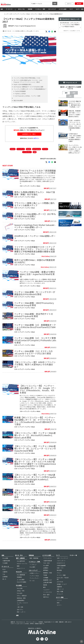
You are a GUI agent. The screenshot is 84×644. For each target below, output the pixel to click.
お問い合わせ (68, 622)
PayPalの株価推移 (20, 91)
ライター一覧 (73, 555)
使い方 (4, 579)
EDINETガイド (61, 563)
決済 (35, 152)
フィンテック (21, 149)
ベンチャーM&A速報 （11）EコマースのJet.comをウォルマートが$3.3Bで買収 (33, 352)
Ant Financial (37, 149)
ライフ (71, 9)
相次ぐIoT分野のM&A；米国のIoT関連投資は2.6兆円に (35, 261)
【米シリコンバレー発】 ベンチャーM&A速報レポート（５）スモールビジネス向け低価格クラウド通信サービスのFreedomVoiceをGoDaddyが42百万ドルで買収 (35, 463)
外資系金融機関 (61, 565)
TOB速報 (5, 563)
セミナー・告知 (80, 9)
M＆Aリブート (21, 568)
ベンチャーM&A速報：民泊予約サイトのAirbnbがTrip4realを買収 (34, 315)
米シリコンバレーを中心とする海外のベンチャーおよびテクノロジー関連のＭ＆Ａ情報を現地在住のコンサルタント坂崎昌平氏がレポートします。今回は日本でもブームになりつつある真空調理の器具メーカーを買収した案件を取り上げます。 (37, 179)
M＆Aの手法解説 (21, 582)
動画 (18, 566)
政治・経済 (46, 595)
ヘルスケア (46, 590)
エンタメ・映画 (61, 575)
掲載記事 (61, 622)
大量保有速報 (6, 561)
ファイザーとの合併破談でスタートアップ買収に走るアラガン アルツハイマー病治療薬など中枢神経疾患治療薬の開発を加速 (35, 249)
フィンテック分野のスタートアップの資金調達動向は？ (30, 89)
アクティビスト (47, 558)
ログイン (69, 4)
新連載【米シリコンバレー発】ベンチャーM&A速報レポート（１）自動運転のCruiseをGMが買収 (37, 522)
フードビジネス (48, 592)
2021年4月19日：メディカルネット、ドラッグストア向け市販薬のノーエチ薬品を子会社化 (70, 25)
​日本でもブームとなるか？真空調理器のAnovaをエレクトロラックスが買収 (38, 172)
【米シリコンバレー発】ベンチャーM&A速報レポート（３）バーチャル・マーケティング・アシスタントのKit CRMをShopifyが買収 (35, 494)
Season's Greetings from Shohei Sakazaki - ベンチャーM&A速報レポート (35, 226)
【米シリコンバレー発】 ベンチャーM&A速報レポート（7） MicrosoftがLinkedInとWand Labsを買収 (35, 435)
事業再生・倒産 (48, 573)
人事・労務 (20, 607)
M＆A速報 (5, 558)
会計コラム (20, 610)
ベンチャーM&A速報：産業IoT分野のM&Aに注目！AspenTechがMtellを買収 (37, 274)
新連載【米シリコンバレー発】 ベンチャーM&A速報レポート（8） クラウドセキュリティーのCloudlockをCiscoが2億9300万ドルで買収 (35, 421)
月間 (70, 96)
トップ (6, 14)
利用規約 (41, 622)
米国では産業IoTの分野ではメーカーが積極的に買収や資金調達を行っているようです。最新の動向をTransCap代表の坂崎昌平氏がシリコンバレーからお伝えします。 (38, 281)
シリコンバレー (27, 152)
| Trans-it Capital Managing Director (25, 26)
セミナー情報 (60, 597)
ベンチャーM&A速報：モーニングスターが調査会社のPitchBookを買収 (35, 293)
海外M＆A (46, 597)
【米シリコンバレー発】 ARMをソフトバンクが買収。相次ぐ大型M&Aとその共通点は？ (35, 364)
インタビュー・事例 (40, 9)
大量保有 (5, 572)
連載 (17, 615)
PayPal (29, 149)
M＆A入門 (19, 572)
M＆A (4, 569)
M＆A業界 (46, 565)
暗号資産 (59, 570)
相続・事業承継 (34, 558)
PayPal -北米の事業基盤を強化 (23, 84)
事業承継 (30, 9)
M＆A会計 (20, 593)
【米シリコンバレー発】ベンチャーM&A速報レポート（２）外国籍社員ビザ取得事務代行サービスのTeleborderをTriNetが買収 (35, 508)
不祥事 (45, 575)
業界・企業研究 (20, 558)
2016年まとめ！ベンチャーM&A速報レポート (35, 237)
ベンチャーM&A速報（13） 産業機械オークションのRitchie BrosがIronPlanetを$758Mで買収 (35, 327)
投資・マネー (61, 568)
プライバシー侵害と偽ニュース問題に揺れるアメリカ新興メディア (34, 204)
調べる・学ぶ (21, 9)
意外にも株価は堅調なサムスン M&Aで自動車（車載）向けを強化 (35, 193)
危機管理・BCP (48, 580)
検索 (55, 3)
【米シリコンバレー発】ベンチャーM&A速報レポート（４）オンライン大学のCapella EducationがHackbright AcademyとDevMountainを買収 (35, 478)
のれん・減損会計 (22, 596)
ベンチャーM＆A (25, 14)
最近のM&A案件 (18, 100)
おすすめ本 (60, 582)
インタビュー (33, 564)
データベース (9, 9)
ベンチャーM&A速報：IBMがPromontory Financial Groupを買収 (34, 304)
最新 (66, 93)
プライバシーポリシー (32, 622)
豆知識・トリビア (62, 584)
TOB (4, 574)
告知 (58, 603)
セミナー (59, 605)
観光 (44, 587)
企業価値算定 (21, 600)
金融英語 (59, 587)
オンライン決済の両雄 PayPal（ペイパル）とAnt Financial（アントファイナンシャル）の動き (28, 81)
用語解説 (19, 577)
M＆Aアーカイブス (22, 564)
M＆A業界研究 (21, 561)
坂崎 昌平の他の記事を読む (48, 159)
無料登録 (79, 4)
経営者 (45, 585)
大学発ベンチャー (35, 573)
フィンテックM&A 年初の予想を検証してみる (27, 78)
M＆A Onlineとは (21, 622)
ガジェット (60, 594)
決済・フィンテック (62, 558)
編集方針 (13, 622)
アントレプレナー (34, 578)
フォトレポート (61, 561)
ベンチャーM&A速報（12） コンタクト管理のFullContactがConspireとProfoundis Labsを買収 (35, 340)
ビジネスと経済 (63, 9)
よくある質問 (21, 580)
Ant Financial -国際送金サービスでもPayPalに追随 (28, 87)
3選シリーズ (60, 589)
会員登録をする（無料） (29, 134)
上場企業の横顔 (48, 582)
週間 (74, 93)
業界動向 (46, 570)
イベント (59, 600)
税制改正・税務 (21, 598)
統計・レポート (21, 612)
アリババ (45, 149)
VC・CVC (32, 581)
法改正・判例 (21, 591)
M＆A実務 (19, 585)
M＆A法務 (20, 588)
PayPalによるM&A (21, 94)
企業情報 (5, 577)
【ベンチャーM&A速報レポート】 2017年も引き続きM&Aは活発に (35, 215)
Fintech (13, 149)
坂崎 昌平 (11, 26)
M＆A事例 (32, 567)
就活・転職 (60, 591)
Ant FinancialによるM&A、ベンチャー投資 (28, 96)
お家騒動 (46, 578)
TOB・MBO (46, 563)
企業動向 (46, 568)
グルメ (59, 573)
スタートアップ (52, 9)
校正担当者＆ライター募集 (51, 622)
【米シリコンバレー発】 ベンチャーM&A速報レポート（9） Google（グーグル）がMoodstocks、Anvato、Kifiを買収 (38, 389)
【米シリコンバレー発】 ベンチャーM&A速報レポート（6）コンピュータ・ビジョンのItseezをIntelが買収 (35, 448)
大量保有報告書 (48, 561)
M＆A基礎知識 (21, 575)
